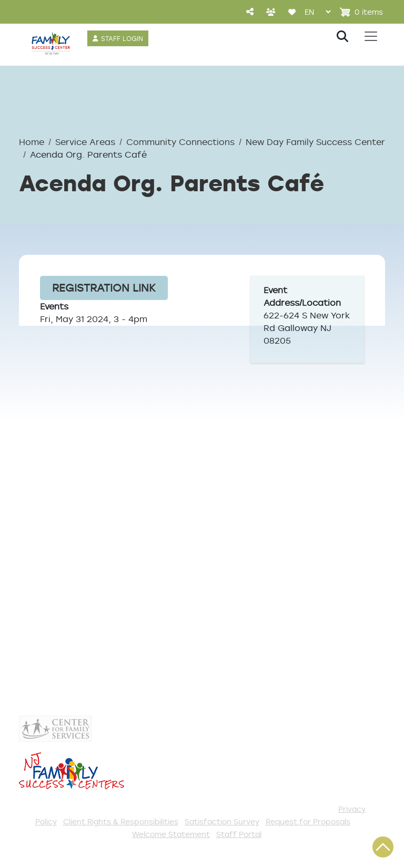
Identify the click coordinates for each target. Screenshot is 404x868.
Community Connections (180, 142)
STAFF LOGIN (122, 38)
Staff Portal (239, 834)
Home (32, 142)
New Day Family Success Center (315, 142)
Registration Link (104, 288)
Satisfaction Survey (222, 822)
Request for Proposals (308, 822)
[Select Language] (317, 12)
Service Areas (85, 142)
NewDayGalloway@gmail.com (112, 570)
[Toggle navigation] (371, 36)
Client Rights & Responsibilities (121, 822)
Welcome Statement (171, 834)
